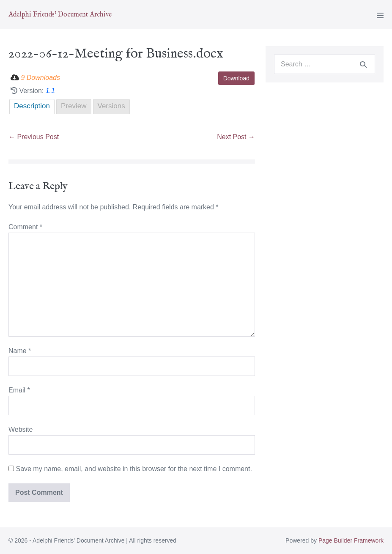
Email (19, 390)
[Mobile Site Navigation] (380, 15)
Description (32, 106)
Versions (111, 106)
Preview (74, 106)
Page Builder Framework (351, 540)
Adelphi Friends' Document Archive (60, 15)
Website (21, 429)
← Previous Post (34, 137)
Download (236, 78)
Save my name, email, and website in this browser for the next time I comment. (134, 469)
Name (20, 351)
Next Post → (236, 137)
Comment (25, 227)
